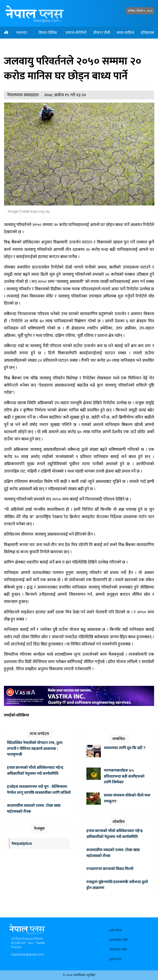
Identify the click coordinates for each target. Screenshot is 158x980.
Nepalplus (22, 843)
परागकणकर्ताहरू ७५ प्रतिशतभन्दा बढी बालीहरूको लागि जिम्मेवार (124, 776)
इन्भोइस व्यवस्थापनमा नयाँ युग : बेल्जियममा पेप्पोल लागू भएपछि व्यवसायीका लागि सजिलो (39, 790)
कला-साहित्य (125, 33)
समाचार (22, 33)
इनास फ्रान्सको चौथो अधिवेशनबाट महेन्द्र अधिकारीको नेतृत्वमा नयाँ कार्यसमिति (35, 771)
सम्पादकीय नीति (118, 940)
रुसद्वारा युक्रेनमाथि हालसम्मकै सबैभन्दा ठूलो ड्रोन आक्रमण (117, 885)
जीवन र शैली (102, 33)
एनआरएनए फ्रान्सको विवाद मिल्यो (110, 869)
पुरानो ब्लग (115, 959)
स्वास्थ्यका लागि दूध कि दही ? (125, 748)
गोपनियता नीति (118, 950)
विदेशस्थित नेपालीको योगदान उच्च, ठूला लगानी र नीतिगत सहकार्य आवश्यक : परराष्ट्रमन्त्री (35, 749)
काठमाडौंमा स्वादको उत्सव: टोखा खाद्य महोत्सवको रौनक (34, 808)
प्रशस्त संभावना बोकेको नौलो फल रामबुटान (127, 798)
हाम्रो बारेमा (115, 930)
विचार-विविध (48, 33)
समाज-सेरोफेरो (76, 33)
